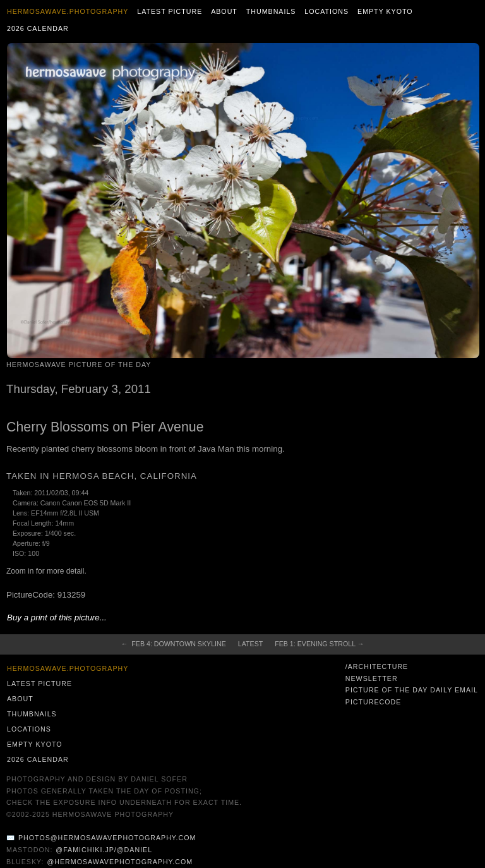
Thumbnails (271, 11)
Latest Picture (170, 11)
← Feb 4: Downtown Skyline (174, 644)
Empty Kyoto (385, 11)
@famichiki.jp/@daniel (104, 850)
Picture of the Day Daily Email (412, 690)
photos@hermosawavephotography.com (107, 838)
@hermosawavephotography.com (120, 862)
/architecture (377, 666)
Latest (250, 644)
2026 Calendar (38, 28)
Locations (326, 11)
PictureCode (374, 702)
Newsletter (372, 678)
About (224, 11)
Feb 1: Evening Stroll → (319, 644)
